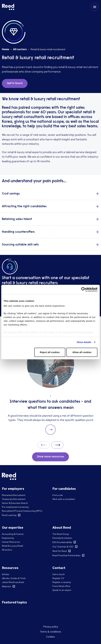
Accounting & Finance (13, 534)
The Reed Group (61, 534)
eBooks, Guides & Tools (14, 578)
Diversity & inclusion (62, 538)
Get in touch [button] (15, 83)
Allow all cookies (82, 352)
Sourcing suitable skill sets (20, 245)
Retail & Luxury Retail (12, 546)
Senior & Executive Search (15, 503)
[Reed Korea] (8, 7)
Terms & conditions (50, 632)
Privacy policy (51, 627)
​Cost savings (11, 194)
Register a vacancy (62, 582)
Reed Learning (9, 515)
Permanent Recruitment (14, 495)
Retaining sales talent (17, 219)
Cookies (50, 637)
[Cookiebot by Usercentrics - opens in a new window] (84, 290)
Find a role (58, 495)
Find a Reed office (61, 586)
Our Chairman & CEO (63, 547)
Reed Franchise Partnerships (66, 555)
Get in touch (59, 574)
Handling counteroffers (18, 232)
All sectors (20, 49)
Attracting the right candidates (24, 206)
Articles (6, 574)
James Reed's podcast (13, 582)
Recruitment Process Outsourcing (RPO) (22, 511)
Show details (84, 342)
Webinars (6, 586)
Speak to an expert (62, 590)
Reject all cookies (50, 352)
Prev (44, 445)
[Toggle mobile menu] (95, 7)
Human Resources (11, 542)
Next (57, 445)
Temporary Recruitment (14, 499)
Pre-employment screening (15, 507)
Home (6, 49)
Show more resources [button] (50, 457)
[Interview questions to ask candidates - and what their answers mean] (50, 388)
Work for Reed (60, 551)
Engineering (8, 538)
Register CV (58, 578)
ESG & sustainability (62, 542)
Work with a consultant (64, 499)
